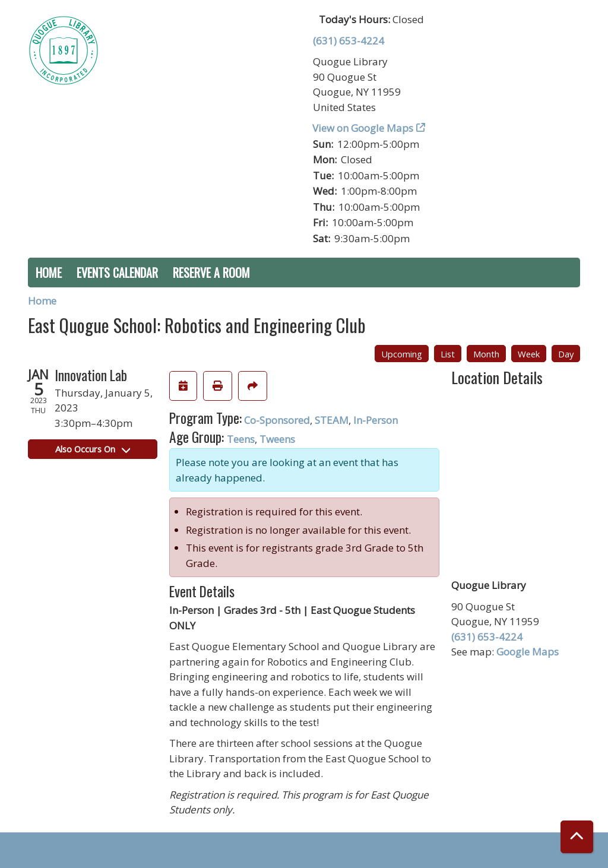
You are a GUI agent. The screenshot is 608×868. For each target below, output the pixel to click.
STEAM (332, 420)
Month (486, 354)
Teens (241, 439)
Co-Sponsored (277, 420)
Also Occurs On (93, 449)
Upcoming (402, 354)
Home (49, 273)
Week (529, 354)
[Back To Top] (577, 837)
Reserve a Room (211, 273)
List (448, 354)
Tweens (277, 439)
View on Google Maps (363, 128)
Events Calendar (117, 273)
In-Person (376, 420)
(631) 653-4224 (349, 41)
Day (566, 354)
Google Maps (528, 652)
